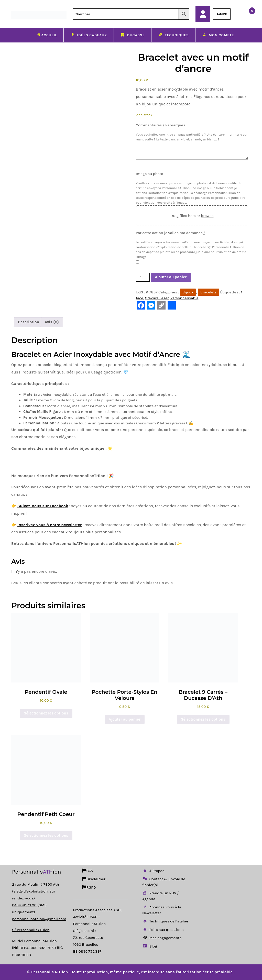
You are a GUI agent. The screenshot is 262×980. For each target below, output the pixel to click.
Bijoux (188, 292)
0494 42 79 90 (24, 905)
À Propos (153, 871)
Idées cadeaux (89, 36)
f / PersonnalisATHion (31, 930)
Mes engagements (162, 938)
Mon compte (218, 36)
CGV (87, 871)
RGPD (89, 887)
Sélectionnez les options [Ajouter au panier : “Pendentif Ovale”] (46, 713)
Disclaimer (93, 879)
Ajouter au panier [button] (125, 719)
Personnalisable (184, 298)
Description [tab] (29, 322)
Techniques (173, 36)
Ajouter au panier (171, 277)
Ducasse (133, 36)
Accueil (47, 35)
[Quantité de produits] (143, 277)
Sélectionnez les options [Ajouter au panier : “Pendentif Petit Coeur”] (46, 835)
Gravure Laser (157, 298)
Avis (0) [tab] (52, 322)
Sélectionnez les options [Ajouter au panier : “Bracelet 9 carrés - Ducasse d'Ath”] (203, 719)
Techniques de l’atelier (165, 921)
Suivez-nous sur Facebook (43, 506)
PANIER (222, 14)
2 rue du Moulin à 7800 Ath (36, 884)
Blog (150, 946)
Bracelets (209, 292)
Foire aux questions (163, 930)
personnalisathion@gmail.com (39, 919)
